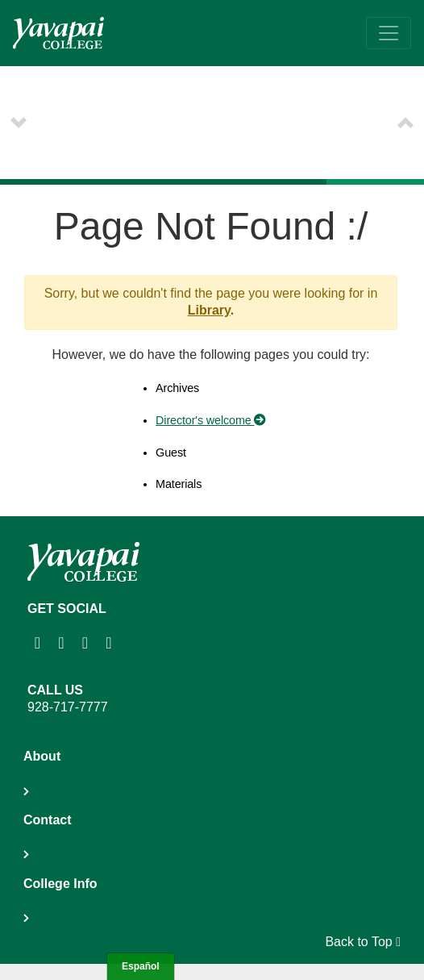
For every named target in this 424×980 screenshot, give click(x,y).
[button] (19, 123)
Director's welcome (211, 420)
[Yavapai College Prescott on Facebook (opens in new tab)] (62, 642)
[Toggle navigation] (389, 33)
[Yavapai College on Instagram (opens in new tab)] (39, 642)
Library (209, 310)
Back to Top (363, 942)
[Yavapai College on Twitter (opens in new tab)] (110, 642)
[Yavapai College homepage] (58, 33)
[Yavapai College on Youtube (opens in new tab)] (87, 642)
